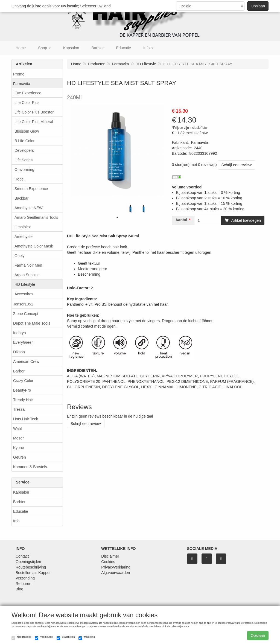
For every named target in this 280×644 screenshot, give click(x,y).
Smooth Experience (31, 189)
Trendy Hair (23, 400)
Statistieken (66, 638)
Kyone (19, 448)
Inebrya (20, 333)
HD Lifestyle (25, 284)
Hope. (20, 179)
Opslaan (258, 6)
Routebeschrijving (31, 567)
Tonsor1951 (23, 304)
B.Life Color (24, 141)
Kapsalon (21, 492)
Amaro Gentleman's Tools (36, 217)
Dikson (19, 352)
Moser (18, 438)
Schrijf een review (237, 165)
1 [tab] (117, 217)
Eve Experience (28, 93)
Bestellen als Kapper (33, 573)
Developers (24, 150)
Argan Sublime (27, 275)
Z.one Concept (26, 314)
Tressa (19, 409)
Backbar (21, 198)
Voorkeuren (44, 638)
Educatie (21, 511)
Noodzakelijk (21, 638)
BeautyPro (22, 390)
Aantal (181, 220)
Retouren (24, 584)
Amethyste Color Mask (34, 246)
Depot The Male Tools (32, 323)
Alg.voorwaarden (116, 573)
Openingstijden (28, 562)
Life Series (24, 160)
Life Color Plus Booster (34, 112)
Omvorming (24, 170)
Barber (19, 371)
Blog (19, 589)
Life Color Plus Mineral (34, 122)
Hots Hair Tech (26, 419)
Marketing (87, 638)
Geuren (20, 457)
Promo (19, 74)
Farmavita (22, 84)
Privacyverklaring (116, 567)
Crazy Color (23, 381)
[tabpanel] (130, 209)
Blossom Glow (27, 131)
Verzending (25, 578)
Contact (22, 556)
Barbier (19, 502)
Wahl (17, 429)
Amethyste (24, 237)
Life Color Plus (27, 103)
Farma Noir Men (28, 265)
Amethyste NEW (29, 208)
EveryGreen (23, 342)
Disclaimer (110, 556)
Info (16, 521)
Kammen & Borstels (30, 467)
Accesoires (24, 294)
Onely (20, 256)
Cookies (108, 562)
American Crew (26, 362)
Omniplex (23, 227)
